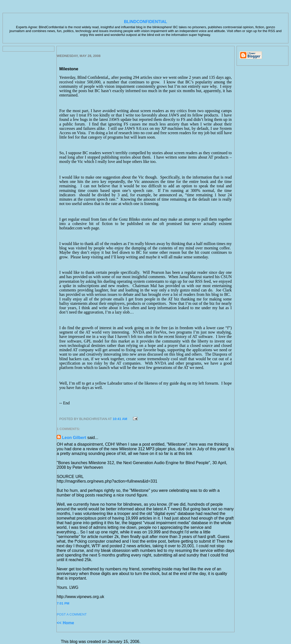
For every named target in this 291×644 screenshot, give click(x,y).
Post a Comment (72, 614)
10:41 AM (120, 419)
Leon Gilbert (74, 438)
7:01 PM (63, 603)
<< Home (65, 623)
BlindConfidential (145, 22)
